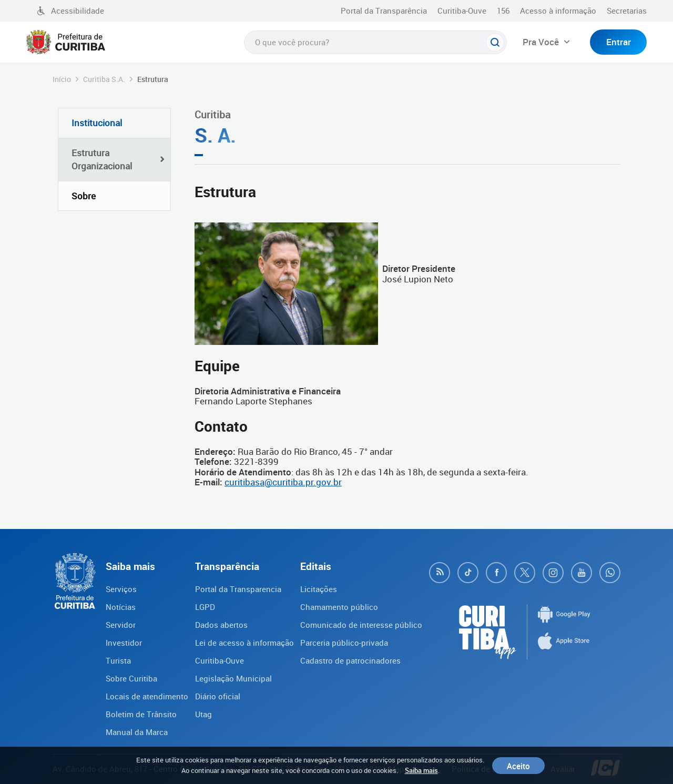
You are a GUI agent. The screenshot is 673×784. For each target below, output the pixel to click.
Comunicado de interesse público (361, 625)
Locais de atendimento (147, 696)
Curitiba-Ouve (462, 11)
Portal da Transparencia (238, 589)
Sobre (84, 196)
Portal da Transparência (384, 11)
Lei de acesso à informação (244, 643)
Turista (118, 660)
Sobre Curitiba (131, 678)
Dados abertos (221, 625)
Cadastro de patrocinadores (350, 660)
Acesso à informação (558, 11)
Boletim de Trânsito (141, 714)
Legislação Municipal (233, 678)
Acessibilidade (70, 11)
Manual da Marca (137, 732)
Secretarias (627, 11)
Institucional (97, 123)
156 (503, 11)
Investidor (124, 643)
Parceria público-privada (344, 643)
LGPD (205, 607)
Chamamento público (339, 607)
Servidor (121, 625)
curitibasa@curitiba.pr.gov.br (283, 482)
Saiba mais (421, 770)
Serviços (121, 589)
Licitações (319, 589)
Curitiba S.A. (104, 79)
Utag (203, 714)
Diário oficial (218, 696)
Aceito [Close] (518, 766)
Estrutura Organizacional (102, 160)
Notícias (121, 607)
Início (62, 79)
